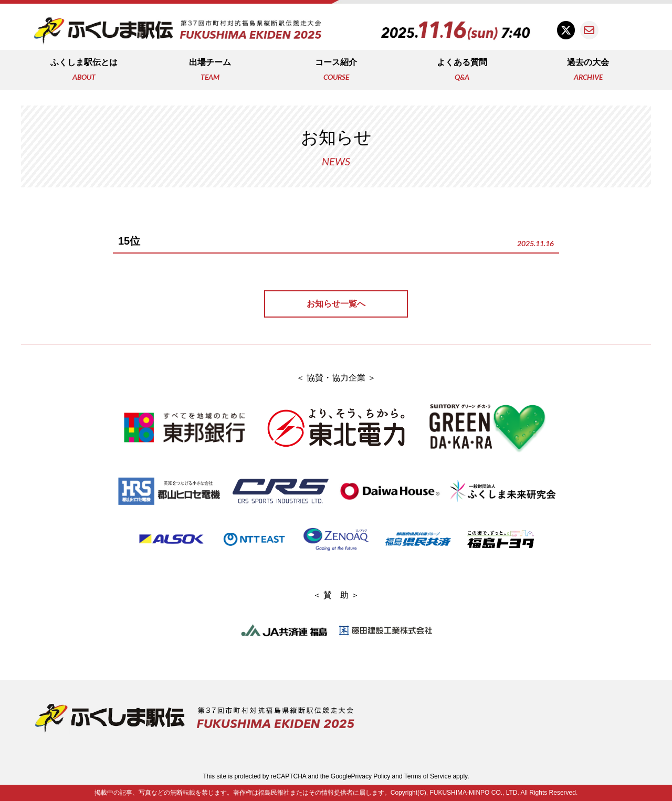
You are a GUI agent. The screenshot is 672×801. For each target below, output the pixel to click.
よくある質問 (462, 71)
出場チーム (210, 71)
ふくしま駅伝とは (84, 71)
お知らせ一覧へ (336, 304)
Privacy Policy (371, 776)
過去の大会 (588, 71)
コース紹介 (336, 71)
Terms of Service (428, 776)
